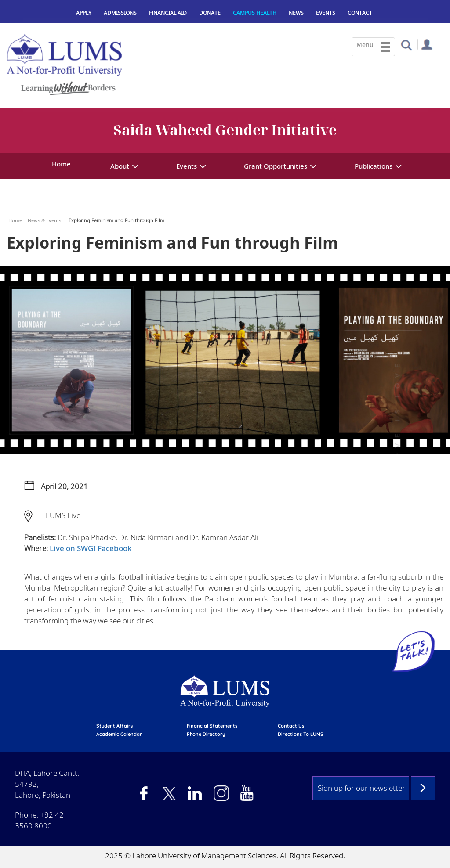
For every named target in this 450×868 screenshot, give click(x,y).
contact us (291, 726)
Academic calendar (119, 734)
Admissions (120, 13)
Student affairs (114, 726)
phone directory (206, 734)
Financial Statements (212, 726)
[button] (406, 45)
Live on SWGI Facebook (91, 548)
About (120, 166)
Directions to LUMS (301, 734)
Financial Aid (168, 13)
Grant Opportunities (276, 166)
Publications (374, 166)
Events (326, 13)
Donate (210, 13)
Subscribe (423, 788)
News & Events (44, 220)
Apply (84, 13)
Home (61, 164)
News (296, 13)
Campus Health (255, 13)
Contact (360, 13)
